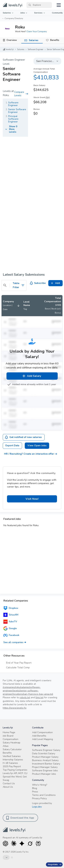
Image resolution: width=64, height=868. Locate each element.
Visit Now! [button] (32, 499)
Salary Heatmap (12, 743)
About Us (8, 787)
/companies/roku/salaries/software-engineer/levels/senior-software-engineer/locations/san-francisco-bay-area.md (28, 691)
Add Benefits (39, 736)
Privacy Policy (39, 798)
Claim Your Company (37, 31)
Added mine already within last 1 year (32, 384)
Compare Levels (21, 94)
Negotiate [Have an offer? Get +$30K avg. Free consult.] (55, 864)
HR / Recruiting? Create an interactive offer (31, 454)
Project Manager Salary (45, 767)
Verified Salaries (12, 756)
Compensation (10, 739)
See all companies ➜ (15, 642)
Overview (12, 40)
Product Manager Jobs (44, 774)
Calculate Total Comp (18, 668)
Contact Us (9, 783)
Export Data (12, 445)
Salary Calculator (12, 749)
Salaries (8, 13)
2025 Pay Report (12, 766)
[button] (12, 306)
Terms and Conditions (44, 795)
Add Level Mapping (42, 739)
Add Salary (32, 376)
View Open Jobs (37, 445)
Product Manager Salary (45, 757)
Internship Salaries (13, 760)
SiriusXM (11, 615)
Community (57, 13)
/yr (48, 97)
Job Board (8, 736)
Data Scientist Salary (44, 753)
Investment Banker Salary (46, 764)
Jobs (24, 13)
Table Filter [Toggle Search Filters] (19, 285)
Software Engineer (35, 49)
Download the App (20, 818)
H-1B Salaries (10, 763)
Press (35, 792)
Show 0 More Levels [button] (11, 129)
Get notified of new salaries (23, 437)
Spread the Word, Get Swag (15, 778)
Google (10, 629)
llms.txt (39, 697)
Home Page (9, 732)
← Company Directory (13, 18)
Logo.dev (37, 807)
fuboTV (10, 622)
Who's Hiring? (40, 785)
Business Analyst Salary (45, 760)
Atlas (6, 746)
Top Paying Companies (15, 770)
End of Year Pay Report (19, 663)
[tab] (11, 40)
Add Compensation (42, 732)
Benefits (55, 40)
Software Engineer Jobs (45, 771)
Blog (35, 788)
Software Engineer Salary (46, 750)
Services (40, 13)
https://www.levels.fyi (15, 708)
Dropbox (11, 608)
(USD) (58, 305)
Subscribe (38, 283)
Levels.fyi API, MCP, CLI (15, 773)
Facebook (11, 635)
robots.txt (25, 697)
